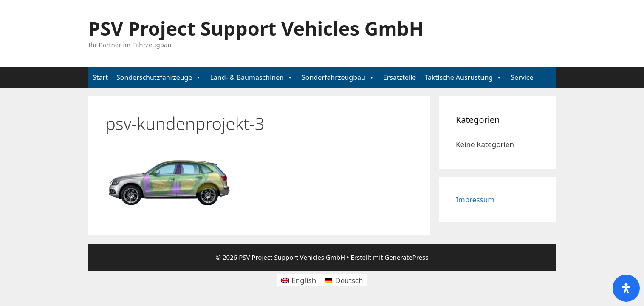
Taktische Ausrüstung (459, 77)
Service (522, 77)
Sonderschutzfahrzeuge (154, 77)
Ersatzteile (400, 77)
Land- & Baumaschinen (247, 77)
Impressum (475, 200)
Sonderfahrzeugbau (333, 77)
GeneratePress (406, 257)
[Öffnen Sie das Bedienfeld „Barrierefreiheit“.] (626, 288)
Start (100, 77)
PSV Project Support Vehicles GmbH (256, 28)
